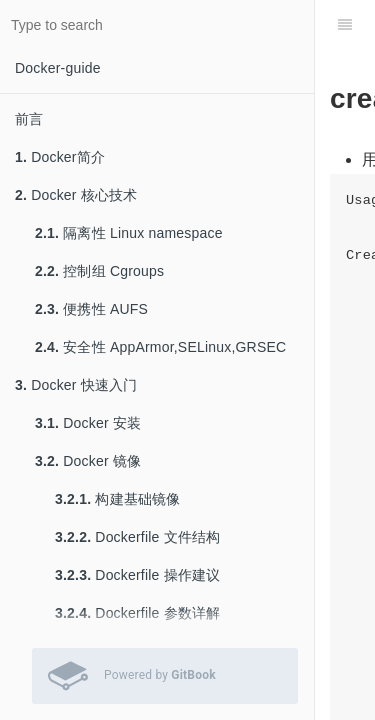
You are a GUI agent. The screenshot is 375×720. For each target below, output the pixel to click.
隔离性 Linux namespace (129, 233)
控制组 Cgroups (99, 271)
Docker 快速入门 (76, 385)
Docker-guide (58, 68)
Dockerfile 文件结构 (137, 537)
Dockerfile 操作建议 (137, 575)
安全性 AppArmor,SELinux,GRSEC (160, 347)
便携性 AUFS (91, 309)
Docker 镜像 (88, 461)
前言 (29, 119)
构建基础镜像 (118, 499)
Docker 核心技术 (76, 195)
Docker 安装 (88, 423)
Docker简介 (60, 157)
